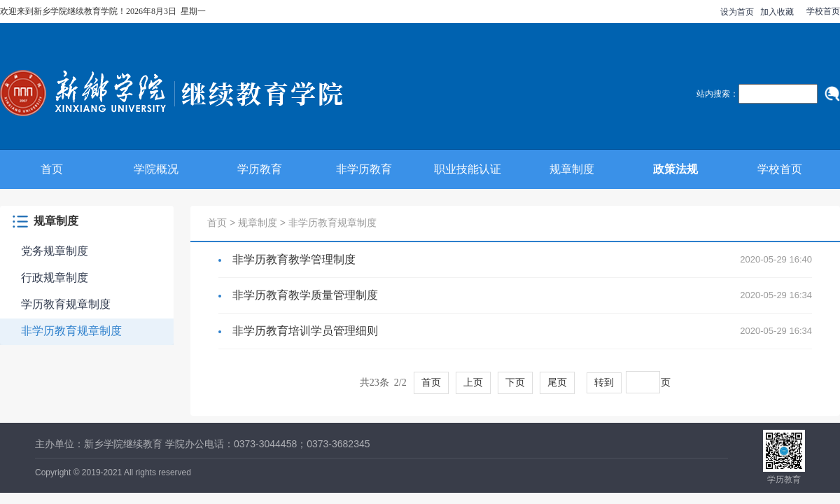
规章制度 (572, 169)
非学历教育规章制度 (71, 331)
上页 (473, 383)
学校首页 (823, 11)
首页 (52, 169)
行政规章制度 (55, 278)
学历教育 (260, 169)
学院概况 (156, 169)
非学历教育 (364, 169)
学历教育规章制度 (66, 304)
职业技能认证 (468, 169)
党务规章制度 (55, 251)
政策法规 (675, 169)
